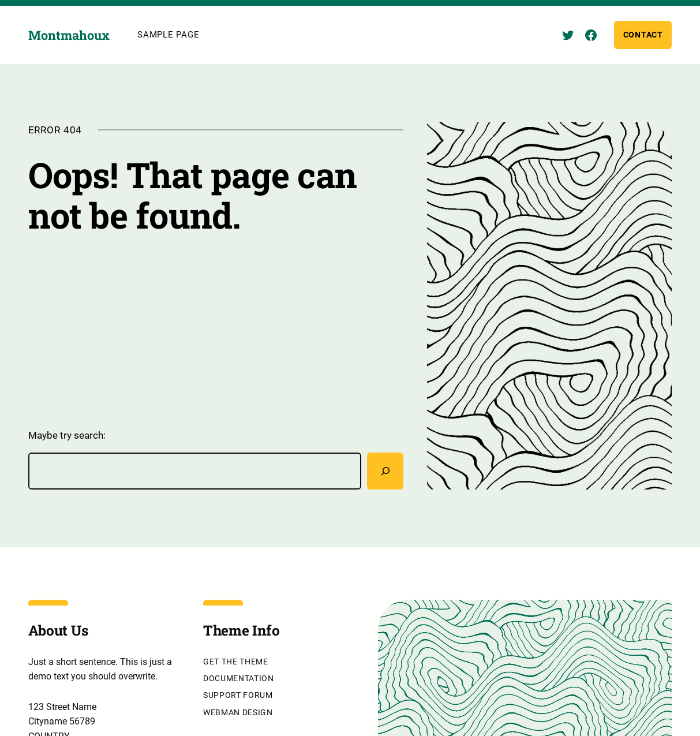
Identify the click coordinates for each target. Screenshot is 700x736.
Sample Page (168, 35)
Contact (643, 35)
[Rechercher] (385, 471)
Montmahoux (69, 35)
